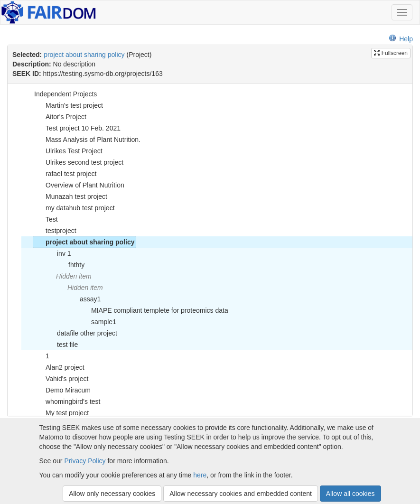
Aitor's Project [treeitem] (60, 117)
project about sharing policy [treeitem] (84, 242)
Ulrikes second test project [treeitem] (78, 162)
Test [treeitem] (46, 219)
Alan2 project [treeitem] (59, 367)
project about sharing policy (84, 55)
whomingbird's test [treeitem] (67, 401)
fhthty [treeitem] (70, 265)
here (200, 475)
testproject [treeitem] (55, 231)
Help (401, 39)
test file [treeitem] (61, 345)
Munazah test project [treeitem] (70, 196)
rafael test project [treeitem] (65, 174)
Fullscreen (391, 53)
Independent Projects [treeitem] (59, 94)
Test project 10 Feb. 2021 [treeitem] (77, 128)
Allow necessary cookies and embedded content (241, 494)
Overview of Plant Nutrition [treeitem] (79, 185)
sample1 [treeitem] (98, 322)
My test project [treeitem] (61, 413)
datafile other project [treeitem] (81, 333)
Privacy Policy (85, 461)
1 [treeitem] (41, 356)
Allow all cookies (350, 494)
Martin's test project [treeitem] (68, 105)
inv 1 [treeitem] (58, 253)
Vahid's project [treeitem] (61, 379)
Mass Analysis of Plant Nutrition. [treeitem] (87, 140)
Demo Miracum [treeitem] (62, 390)
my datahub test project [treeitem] (74, 208)
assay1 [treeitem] (84, 299)
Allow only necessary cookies (112, 494)
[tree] (210, 250)
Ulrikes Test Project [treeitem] (68, 151)
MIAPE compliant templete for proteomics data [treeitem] (154, 310)
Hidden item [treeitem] (74, 276)
